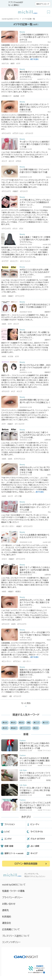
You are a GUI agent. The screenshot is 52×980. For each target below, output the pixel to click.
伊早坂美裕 (47, 207)
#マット (15, 229)
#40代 (4, 296)
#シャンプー (14, 261)
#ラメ (21, 229)
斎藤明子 (48, 312)
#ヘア (13, 391)
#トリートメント (25, 261)
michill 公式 (47, 244)
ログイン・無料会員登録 (26, 864)
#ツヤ (18, 64)
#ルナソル (5, 64)
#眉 (10, 696)
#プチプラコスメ (20, 459)
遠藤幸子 (48, 340)
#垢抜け (15, 191)
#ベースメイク (20, 424)
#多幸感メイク (7, 96)
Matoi (49, 640)
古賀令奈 (48, 277)
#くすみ (10, 356)
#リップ (4, 161)
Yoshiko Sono (46, 607)
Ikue (49, 42)
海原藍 (48, 780)
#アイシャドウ (6, 133)
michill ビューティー (44, 79)
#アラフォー (17, 661)
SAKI (49, 475)
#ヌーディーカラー (8, 526)
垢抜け (14, 728)
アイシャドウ (25, 728)
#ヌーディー (27, 661)
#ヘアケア (5, 261)
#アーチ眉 (18, 496)
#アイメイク (29, 133)
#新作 (13, 64)
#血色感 (16, 96)
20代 (21, 723)
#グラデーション (18, 133)
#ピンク (11, 161)
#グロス (18, 161)
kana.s (48, 177)
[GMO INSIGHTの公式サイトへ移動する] (26, 955)
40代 (5, 723)
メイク (45, 723)
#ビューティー (7, 661)
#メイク (10, 496)
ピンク (36, 723)
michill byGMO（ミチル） (11, 19)
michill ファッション (44, 751)
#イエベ (4, 559)
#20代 (10, 459)
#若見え (18, 592)
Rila (49, 149)
